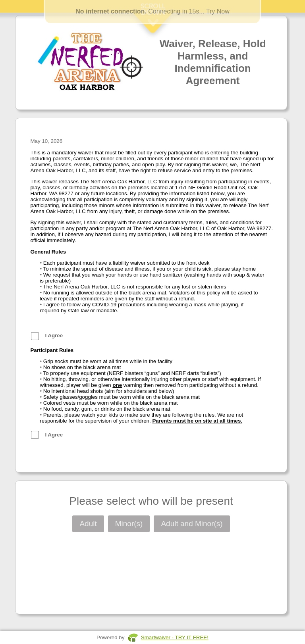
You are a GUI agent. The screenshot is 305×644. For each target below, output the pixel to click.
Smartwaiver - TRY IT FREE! (175, 637)
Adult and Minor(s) (192, 524)
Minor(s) (129, 524)
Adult (88, 524)
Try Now (218, 11)
